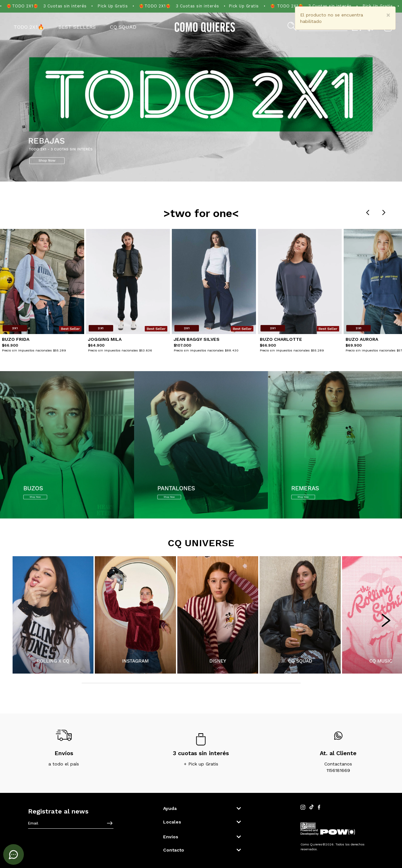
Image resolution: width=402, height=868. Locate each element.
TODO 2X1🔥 (29, 27)
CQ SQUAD (123, 27)
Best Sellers (77, 27)
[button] (202, 809)
